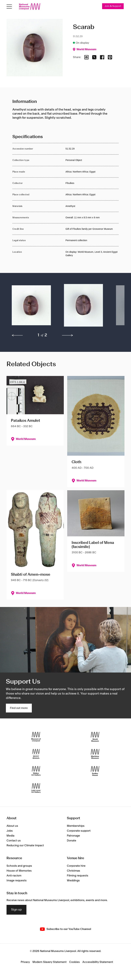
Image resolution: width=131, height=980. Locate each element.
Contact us (14, 841)
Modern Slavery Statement (50, 962)
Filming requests (78, 876)
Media (10, 836)
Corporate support (79, 831)
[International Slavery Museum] (36, 754)
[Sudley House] (95, 771)
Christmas (73, 871)
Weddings (73, 881)
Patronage (73, 836)
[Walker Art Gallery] (36, 771)
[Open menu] (9, 7)
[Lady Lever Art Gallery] (36, 788)
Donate (72, 841)
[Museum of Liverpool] (36, 737)
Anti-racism (14, 876)
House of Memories (19, 871)
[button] (31, 307)
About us (12, 826)
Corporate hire (76, 866)
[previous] (17, 335)
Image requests (17, 881)
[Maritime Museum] (95, 754)
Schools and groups (19, 866)
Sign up (16, 910)
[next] (68, 335)
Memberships (76, 826)
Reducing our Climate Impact (25, 845)
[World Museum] (95, 737)
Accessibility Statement (98, 962)
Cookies (74, 962)
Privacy (25, 962)
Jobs (10, 831)
